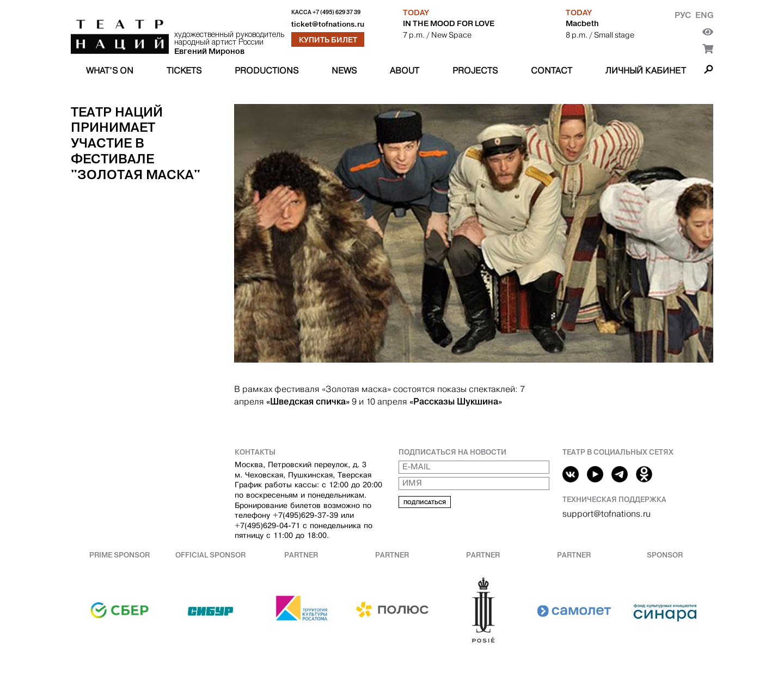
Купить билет (328, 40)
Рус (683, 15)
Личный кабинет (646, 71)
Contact (552, 71)
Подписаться (425, 502)
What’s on (110, 71)
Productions (267, 71)
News (344, 71)
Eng (704, 15)
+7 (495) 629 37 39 (336, 12)
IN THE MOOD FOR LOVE (449, 23)
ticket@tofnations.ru (328, 24)
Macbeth (582, 23)
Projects (475, 71)
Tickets (184, 71)
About (405, 71)
